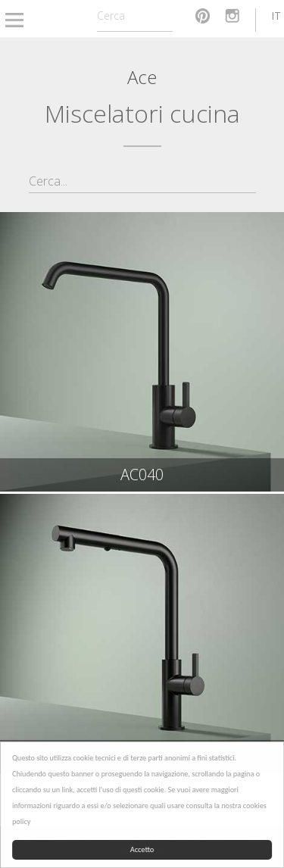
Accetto (142, 849)
